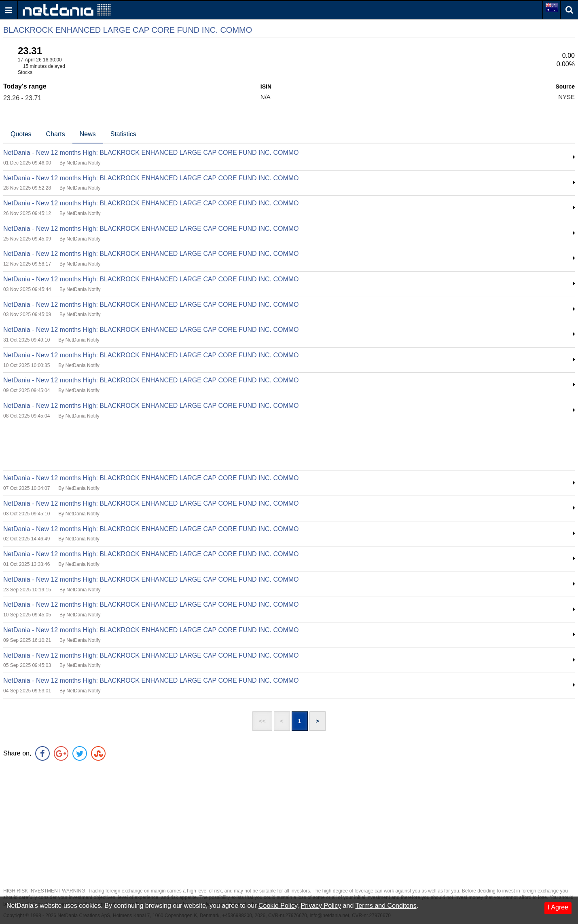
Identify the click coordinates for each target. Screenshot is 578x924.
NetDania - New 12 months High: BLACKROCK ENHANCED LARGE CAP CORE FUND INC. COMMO (151, 153)
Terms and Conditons (386, 906)
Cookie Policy (278, 906)
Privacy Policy (321, 906)
